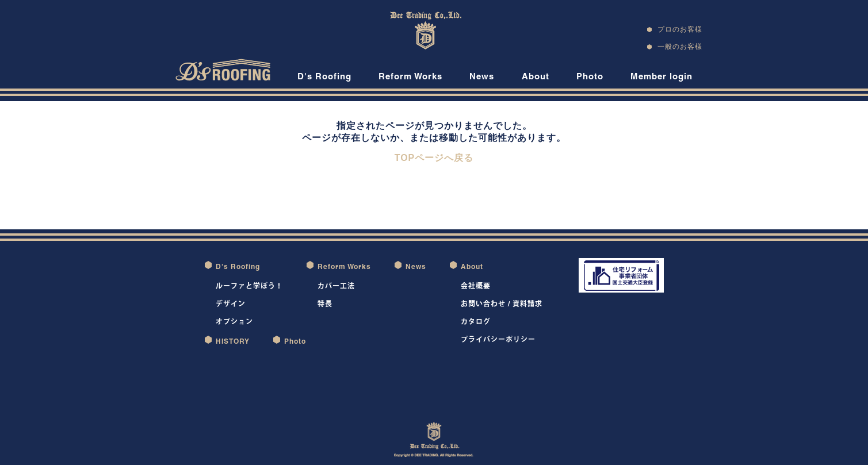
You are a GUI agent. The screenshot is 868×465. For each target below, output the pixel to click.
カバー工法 (336, 286)
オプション (234, 322)
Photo (590, 76)
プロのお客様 (680, 29)
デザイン (231, 304)
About (536, 76)
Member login (661, 76)
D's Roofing (324, 76)
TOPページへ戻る (434, 158)
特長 (325, 304)
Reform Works (410, 76)
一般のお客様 (680, 46)
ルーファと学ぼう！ (249, 286)
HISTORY (233, 341)
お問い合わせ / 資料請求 (502, 304)
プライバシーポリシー (498, 339)
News (482, 76)
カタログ (476, 322)
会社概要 (476, 286)
